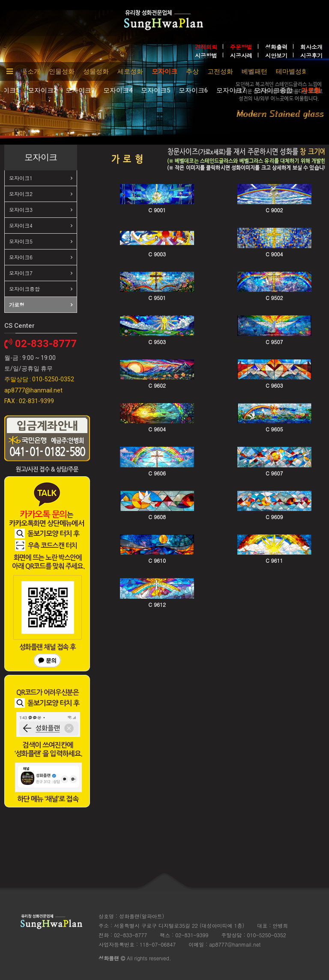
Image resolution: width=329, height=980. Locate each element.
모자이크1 (21, 178)
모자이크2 (42, 90)
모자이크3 (80, 90)
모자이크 (164, 71)
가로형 (311, 90)
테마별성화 (292, 71)
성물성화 (96, 71)
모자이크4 (118, 90)
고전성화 (220, 71)
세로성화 (130, 71)
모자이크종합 (273, 90)
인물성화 (62, 71)
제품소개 (27, 71)
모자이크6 (193, 90)
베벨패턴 (254, 71)
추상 (192, 71)
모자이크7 (231, 90)
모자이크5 (156, 90)
